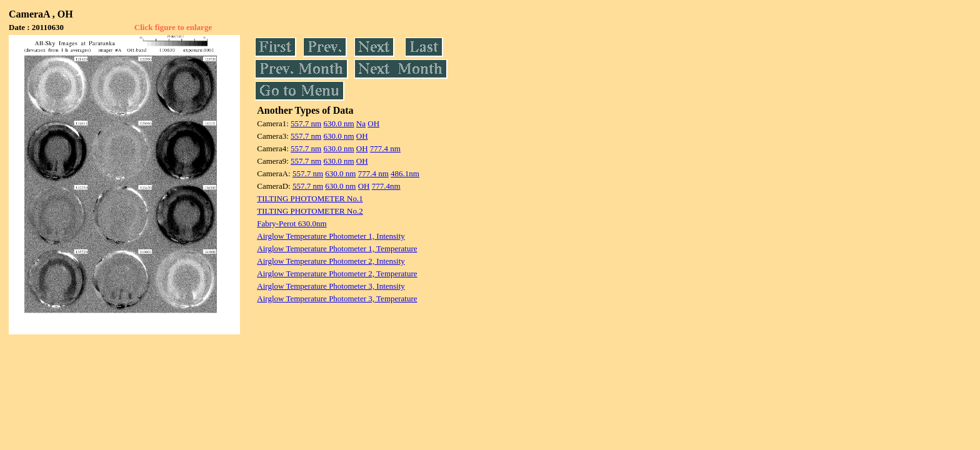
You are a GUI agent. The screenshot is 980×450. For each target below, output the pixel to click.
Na (361, 123)
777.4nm (386, 186)
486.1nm (405, 173)
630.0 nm (338, 123)
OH (373, 123)
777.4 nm (385, 148)
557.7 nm (306, 123)
